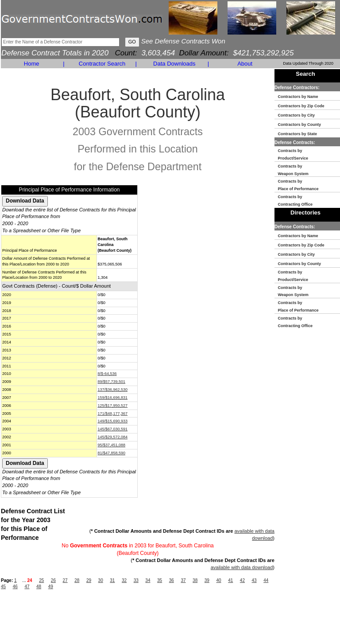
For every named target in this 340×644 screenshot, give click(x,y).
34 (148, 580)
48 (39, 587)
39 (207, 580)
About (245, 64)
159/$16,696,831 (113, 398)
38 (195, 580)
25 (41, 580)
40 (218, 580)
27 (65, 580)
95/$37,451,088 (112, 445)
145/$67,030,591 (113, 429)
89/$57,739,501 (112, 382)
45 (3, 587)
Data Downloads (174, 64)
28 (77, 580)
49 (51, 587)
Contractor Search (102, 64)
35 (160, 580)
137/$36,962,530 (113, 390)
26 (53, 580)
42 (242, 580)
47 (27, 587)
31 (112, 580)
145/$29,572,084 (113, 437)
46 (15, 587)
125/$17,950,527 (113, 406)
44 (266, 580)
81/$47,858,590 (112, 453)
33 (136, 580)
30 (101, 580)
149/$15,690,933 (113, 421)
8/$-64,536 (107, 374)
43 (254, 580)
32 (124, 580)
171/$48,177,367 (113, 414)
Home (32, 64)
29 (89, 580)
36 (172, 580)
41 (230, 580)
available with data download (242, 567)
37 (183, 580)
